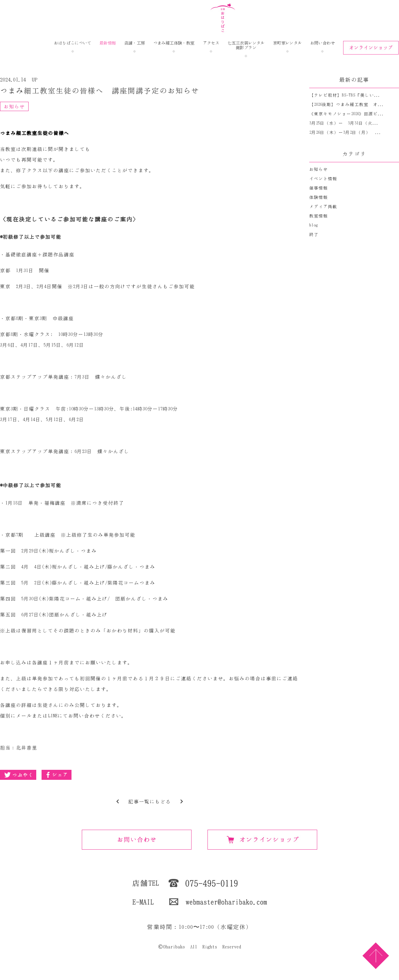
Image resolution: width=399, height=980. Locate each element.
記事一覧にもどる (150, 802)
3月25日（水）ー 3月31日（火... (344, 123)
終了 (314, 235)
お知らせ (14, 107)
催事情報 (319, 188)
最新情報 (108, 43)
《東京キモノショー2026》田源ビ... (346, 114)
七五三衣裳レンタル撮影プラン (246, 45)
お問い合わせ (323, 43)
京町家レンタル (287, 43)
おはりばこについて (72, 43)
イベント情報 (323, 179)
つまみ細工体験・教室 (174, 43)
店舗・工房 (135, 43)
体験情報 (319, 197)
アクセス (211, 43)
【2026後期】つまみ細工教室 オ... (346, 105)
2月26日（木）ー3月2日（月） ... (345, 133)
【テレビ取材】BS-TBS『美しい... (345, 95)
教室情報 (319, 216)
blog (314, 225)
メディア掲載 (323, 207)
